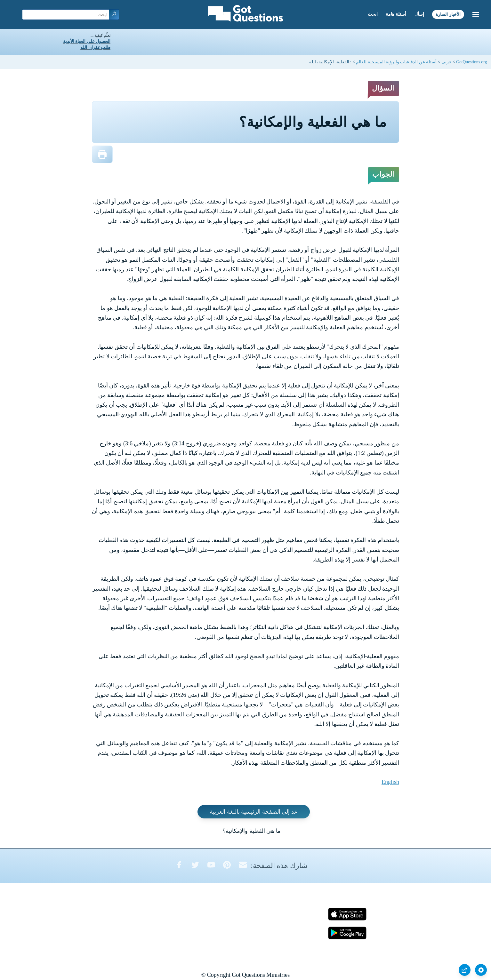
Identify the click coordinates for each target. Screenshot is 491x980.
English (390, 782)
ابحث (373, 14)
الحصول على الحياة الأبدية (87, 41)
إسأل (419, 14)
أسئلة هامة (396, 14)
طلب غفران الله (95, 48)
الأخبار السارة (448, 14)
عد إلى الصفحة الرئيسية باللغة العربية (254, 812)
